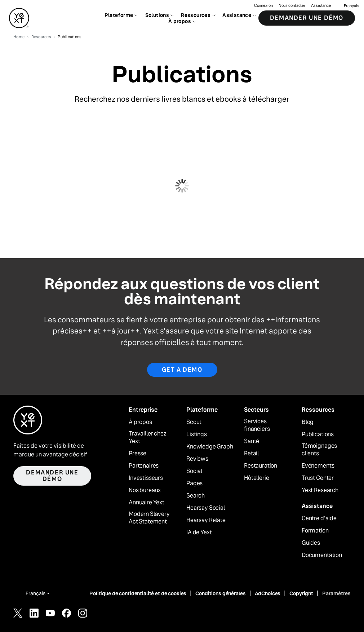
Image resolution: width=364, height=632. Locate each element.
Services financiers (257, 425)
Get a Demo (182, 370)
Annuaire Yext (147, 503)
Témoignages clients (319, 450)
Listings (197, 434)
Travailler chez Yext (148, 437)
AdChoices (268, 593)
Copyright (301, 593)
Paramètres (336, 593)
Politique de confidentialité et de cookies (138, 593)
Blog (308, 422)
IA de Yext (199, 532)
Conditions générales (220, 593)
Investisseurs (146, 478)
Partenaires (144, 466)
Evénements (318, 466)
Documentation (322, 555)
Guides (311, 543)
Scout (194, 422)
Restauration (261, 466)
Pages (194, 483)
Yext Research (320, 490)
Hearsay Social (206, 508)
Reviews (197, 459)
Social (194, 471)
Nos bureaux (145, 490)
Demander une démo (307, 18)
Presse (137, 454)
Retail (251, 454)
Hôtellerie (256, 478)
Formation (315, 531)
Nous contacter (292, 6)
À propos (140, 422)
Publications (318, 434)
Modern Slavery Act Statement (149, 518)
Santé (252, 441)
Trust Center (318, 478)
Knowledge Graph (210, 447)
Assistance (321, 6)
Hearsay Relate (206, 520)
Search (196, 496)
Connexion (263, 6)
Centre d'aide (319, 518)
